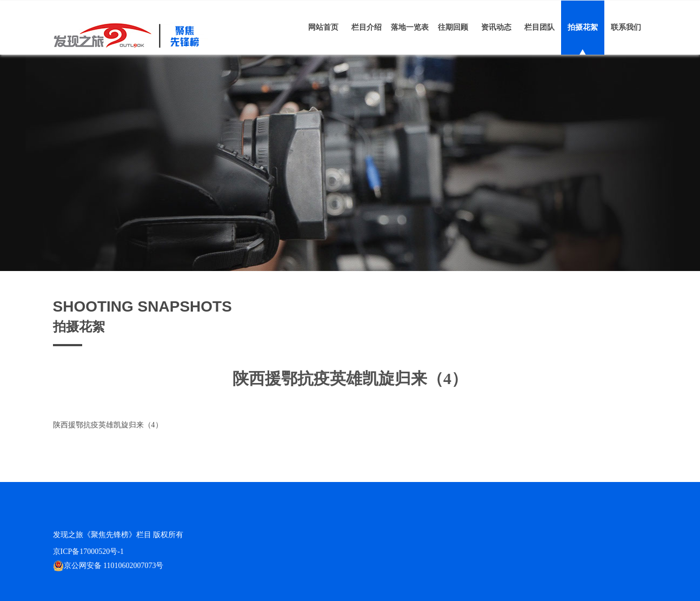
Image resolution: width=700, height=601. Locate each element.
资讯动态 (496, 27)
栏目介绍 (366, 27)
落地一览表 (410, 27)
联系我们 (626, 27)
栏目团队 (539, 27)
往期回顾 (453, 27)
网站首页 (323, 27)
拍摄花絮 (583, 27)
